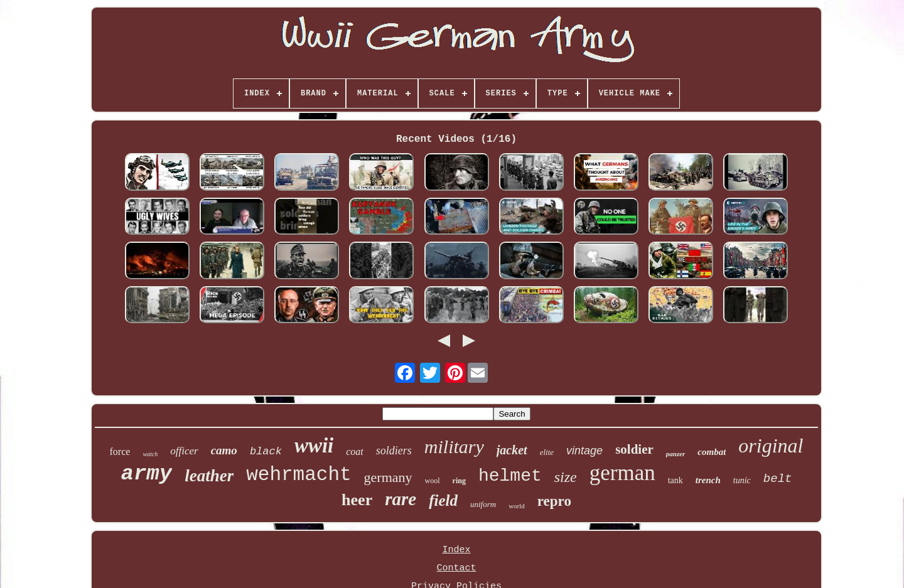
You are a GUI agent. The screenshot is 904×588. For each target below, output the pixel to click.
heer (357, 500)
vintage (584, 451)
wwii (314, 446)
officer (184, 451)
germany (388, 477)
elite (547, 452)
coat (355, 452)
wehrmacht (299, 475)
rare (401, 499)
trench (708, 480)
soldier (634, 449)
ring (459, 481)
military (454, 446)
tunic (742, 480)
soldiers (394, 451)
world (517, 506)
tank (675, 480)
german (622, 473)
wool (433, 481)
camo (224, 450)
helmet (510, 476)
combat (712, 452)
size (566, 477)
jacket (512, 450)
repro (554, 501)
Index (456, 550)
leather (209, 476)
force (120, 452)
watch (150, 454)
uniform (483, 504)
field (443, 500)
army (147, 474)
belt (778, 479)
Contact (456, 568)
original (771, 446)
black (266, 452)
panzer (676, 454)
